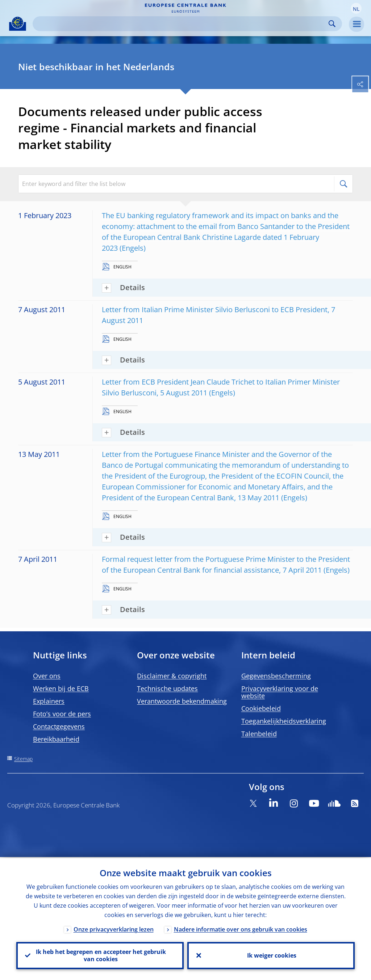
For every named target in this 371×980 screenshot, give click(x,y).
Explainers (49, 701)
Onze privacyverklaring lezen (114, 928)
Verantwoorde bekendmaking (182, 701)
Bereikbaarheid (56, 739)
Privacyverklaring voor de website (280, 692)
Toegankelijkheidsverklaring (284, 721)
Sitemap (23, 759)
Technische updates (167, 688)
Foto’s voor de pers (62, 714)
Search (332, 24)
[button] (356, 8)
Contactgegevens (59, 726)
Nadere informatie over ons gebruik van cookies (241, 928)
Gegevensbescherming (276, 676)
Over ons (47, 676)
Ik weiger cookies (271, 955)
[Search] (182, 24)
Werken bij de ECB (61, 688)
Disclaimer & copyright (172, 676)
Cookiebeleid (261, 708)
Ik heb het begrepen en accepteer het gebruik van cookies (100, 955)
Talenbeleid (259, 734)
